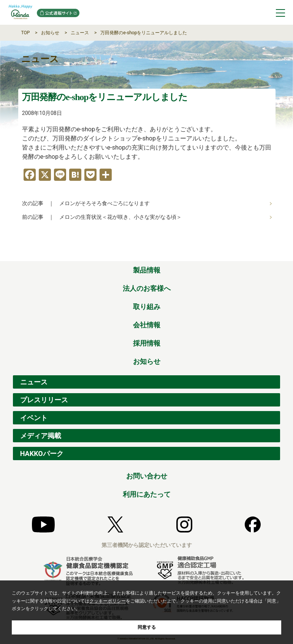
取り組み (147, 307)
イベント (34, 418)
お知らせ (50, 33)
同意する (147, 627)
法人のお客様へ (147, 288)
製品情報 (147, 270)
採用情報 (147, 343)
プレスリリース (44, 400)
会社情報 (147, 325)
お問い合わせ (147, 476)
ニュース (80, 33)
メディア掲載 (41, 436)
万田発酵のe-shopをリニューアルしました (144, 33)
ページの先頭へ (275, 253)
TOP (26, 33)
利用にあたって (147, 494)
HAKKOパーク (42, 454)
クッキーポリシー (108, 601)
